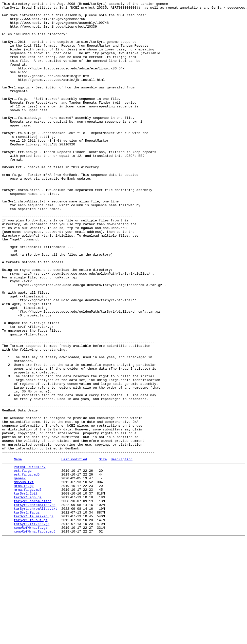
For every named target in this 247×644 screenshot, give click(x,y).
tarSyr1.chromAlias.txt (36, 609)
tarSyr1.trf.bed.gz (32, 627)
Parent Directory (30, 559)
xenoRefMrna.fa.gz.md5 (35, 636)
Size (103, 550)
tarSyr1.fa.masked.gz (34, 618)
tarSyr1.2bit (26, 591)
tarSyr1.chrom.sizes (33, 600)
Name (18, 550)
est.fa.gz (23, 563)
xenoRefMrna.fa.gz (31, 632)
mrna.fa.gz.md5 (28, 586)
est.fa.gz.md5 (27, 568)
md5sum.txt (24, 577)
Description (122, 550)
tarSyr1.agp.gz (28, 595)
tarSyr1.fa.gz (27, 613)
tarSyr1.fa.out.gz (31, 622)
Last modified (74, 550)
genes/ (20, 572)
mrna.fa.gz (24, 581)
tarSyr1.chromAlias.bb (35, 604)
